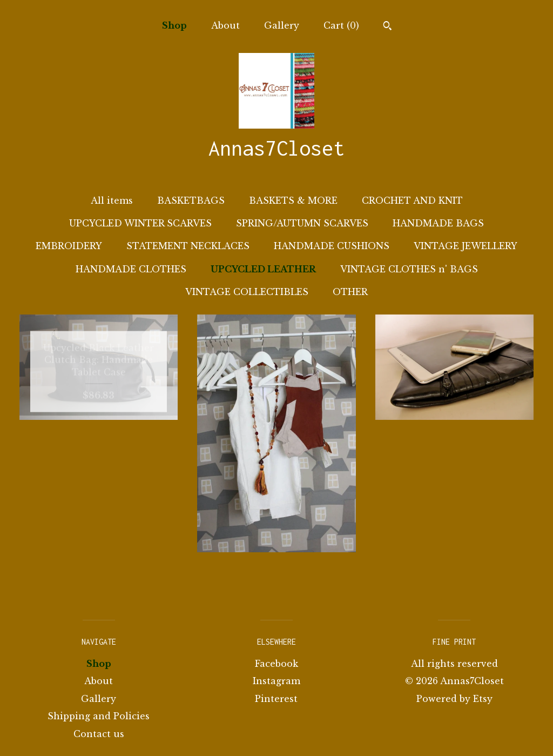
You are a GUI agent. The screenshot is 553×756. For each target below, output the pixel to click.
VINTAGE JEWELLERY (466, 246)
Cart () (341, 25)
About (225, 25)
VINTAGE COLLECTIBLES (247, 292)
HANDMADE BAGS (438, 223)
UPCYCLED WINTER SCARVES (140, 223)
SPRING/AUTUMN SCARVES (302, 223)
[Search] (387, 27)
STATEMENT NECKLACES (188, 246)
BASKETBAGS (191, 200)
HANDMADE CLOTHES (131, 269)
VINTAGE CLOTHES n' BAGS (409, 269)
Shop (174, 25)
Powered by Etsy (454, 699)
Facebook (276, 664)
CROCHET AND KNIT (412, 200)
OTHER (350, 292)
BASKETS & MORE (293, 200)
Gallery (282, 25)
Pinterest (276, 699)
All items (112, 200)
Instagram (276, 681)
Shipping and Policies (99, 716)
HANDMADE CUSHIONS (332, 246)
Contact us (99, 734)
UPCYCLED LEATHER (263, 269)
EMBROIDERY (69, 246)
